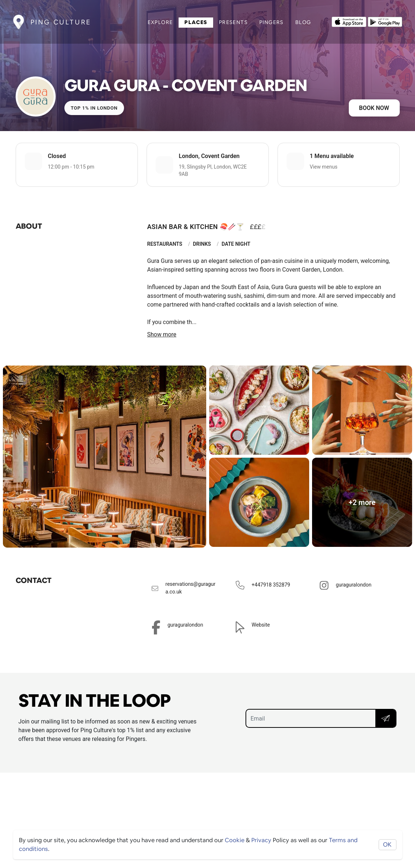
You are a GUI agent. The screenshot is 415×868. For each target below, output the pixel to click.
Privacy (261, 840)
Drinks (202, 244)
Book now (374, 108)
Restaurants (165, 244)
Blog (303, 22)
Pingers (272, 22)
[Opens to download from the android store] (385, 21)
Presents (233, 22)
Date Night (236, 244)
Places (196, 22)
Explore (160, 22)
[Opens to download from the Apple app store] (349, 21)
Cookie (235, 840)
